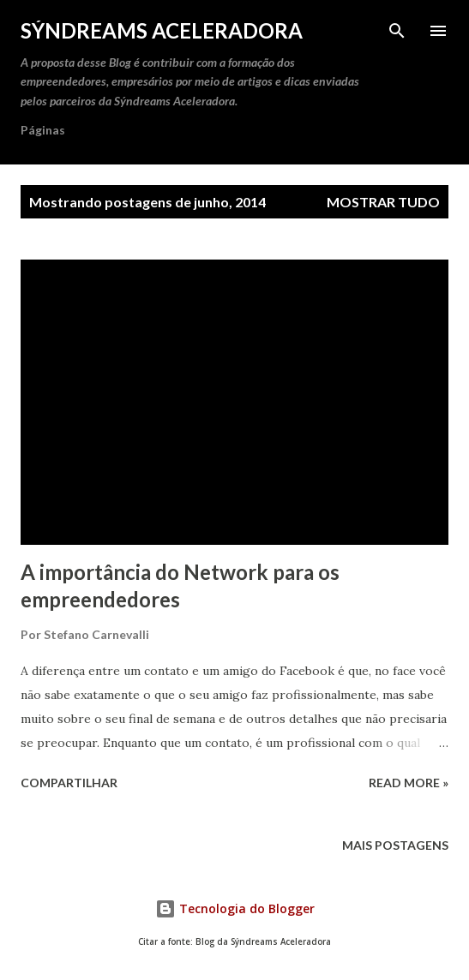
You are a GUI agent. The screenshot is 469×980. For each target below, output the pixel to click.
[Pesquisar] (397, 31)
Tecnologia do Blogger (235, 908)
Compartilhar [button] (69, 783)
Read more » (409, 783)
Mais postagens (395, 845)
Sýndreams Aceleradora (162, 30)
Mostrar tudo (383, 202)
